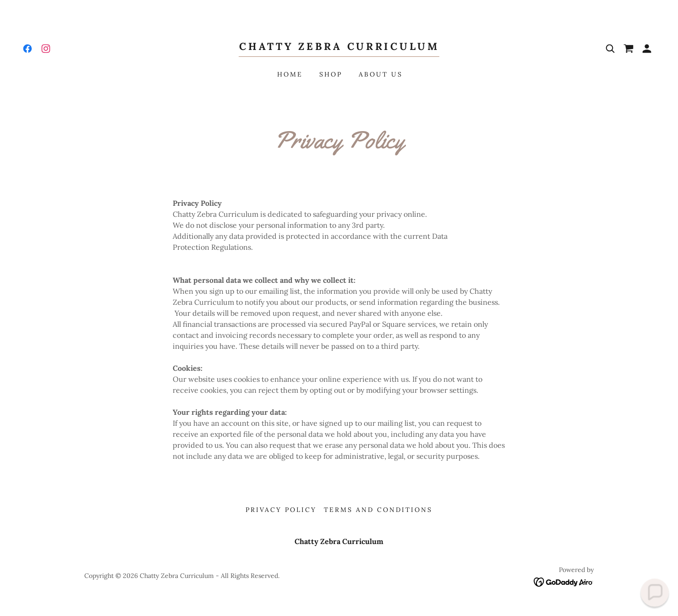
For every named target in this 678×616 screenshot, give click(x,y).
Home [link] (290, 74)
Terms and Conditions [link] (378, 510)
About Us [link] (381, 74)
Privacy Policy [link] (281, 510)
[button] (647, 49)
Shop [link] (331, 74)
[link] (27, 49)
